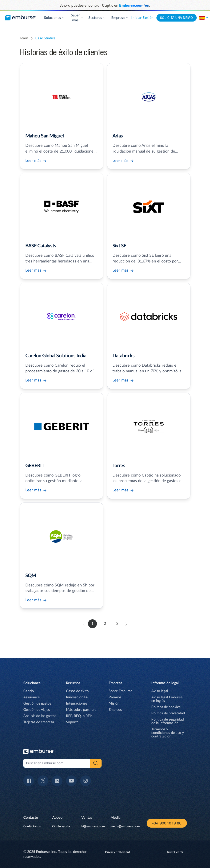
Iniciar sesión (143, 18)
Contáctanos (32, 826)
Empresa (120, 18)
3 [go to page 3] (117, 624)
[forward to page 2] (126, 624)
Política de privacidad (168, 713)
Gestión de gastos (37, 703)
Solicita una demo (177, 18)
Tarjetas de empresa (39, 722)
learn (24, 38)
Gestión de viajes (37, 710)
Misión (114, 703)
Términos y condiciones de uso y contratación (168, 733)
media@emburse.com (125, 826)
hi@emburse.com (93, 826)
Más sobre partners (81, 710)
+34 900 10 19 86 (167, 823)
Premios (115, 697)
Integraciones (77, 703)
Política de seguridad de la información (168, 721)
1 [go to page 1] (92, 624)
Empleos (115, 710)
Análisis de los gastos (40, 716)
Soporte (72, 722)
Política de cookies (166, 707)
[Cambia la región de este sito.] (204, 18)
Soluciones (54, 18)
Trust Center (175, 852)
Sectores (97, 18)
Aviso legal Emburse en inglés (167, 699)
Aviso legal (160, 691)
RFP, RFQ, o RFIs (79, 716)
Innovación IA (77, 697)
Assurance (31, 697)
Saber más (77, 18)
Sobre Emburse (120, 691)
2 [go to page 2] (105, 624)
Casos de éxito (77, 691)
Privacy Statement (118, 852)
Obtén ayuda (61, 826)
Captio (29, 691)
